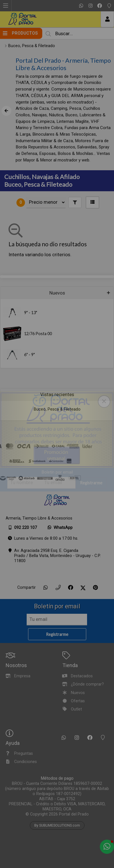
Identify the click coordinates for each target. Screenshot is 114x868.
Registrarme (91, 483)
